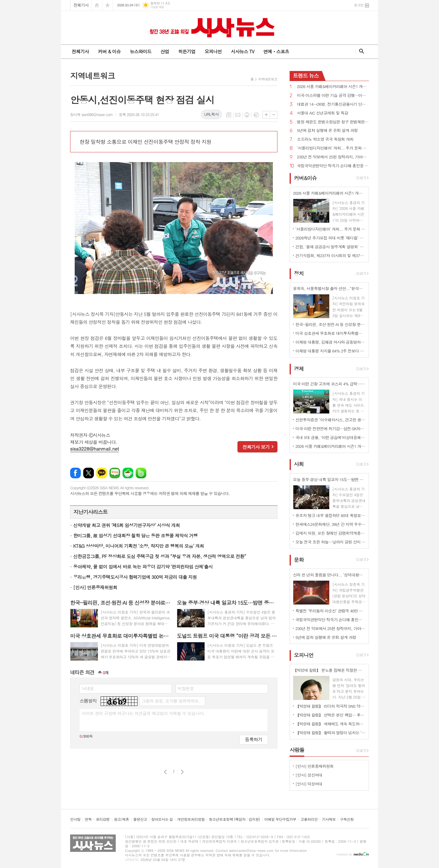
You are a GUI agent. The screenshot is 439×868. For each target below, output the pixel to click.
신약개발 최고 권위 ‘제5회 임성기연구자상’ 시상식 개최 (127, 525)
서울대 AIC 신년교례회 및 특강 (323, 113)
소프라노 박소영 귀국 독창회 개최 (325, 139)
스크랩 (256, 115)
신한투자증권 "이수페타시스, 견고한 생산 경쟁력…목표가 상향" (330, 420)
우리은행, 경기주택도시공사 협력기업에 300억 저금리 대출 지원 (135, 577)
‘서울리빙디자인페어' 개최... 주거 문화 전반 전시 (333, 148)
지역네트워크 (268, 79)
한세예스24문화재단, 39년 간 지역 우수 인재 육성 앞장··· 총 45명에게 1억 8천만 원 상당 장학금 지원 (330, 524)
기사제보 (329, 819)
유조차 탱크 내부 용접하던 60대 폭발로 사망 (330, 515)
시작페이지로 (97, 5)
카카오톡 (102, 473)
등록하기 (254, 739)
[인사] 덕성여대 (309, 784)
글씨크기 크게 (266, 115)
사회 (299, 464)
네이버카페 (128, 473)
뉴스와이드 (141, 51)
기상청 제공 (157, 7)
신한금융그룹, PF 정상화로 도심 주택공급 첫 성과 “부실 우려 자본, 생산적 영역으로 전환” (160, 556)
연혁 (88, 819)
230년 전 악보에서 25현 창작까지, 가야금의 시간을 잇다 (333, 157)
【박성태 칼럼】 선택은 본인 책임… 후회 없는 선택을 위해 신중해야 (330, 715)
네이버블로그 (115, 473)
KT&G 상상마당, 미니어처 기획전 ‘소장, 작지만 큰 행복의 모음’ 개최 (139, 546)
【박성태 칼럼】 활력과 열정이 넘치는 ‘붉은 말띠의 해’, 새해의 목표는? (330, 733)
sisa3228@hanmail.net (95, 449)
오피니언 (213, 51)
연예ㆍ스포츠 (276, 51)
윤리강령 (103, 819)
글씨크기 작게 (274, 115)
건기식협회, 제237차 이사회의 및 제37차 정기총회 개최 (330, 255)
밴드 (141, 473)
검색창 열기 (360, 51)
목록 (229, 115)
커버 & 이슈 (109, 51)
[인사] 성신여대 (309, 775)
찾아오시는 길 (162, 819)
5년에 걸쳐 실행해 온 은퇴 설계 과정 (327, 131)
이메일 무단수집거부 (280, 819)
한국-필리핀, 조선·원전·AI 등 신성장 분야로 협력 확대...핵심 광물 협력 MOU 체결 (330, 324)
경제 (299, 369)
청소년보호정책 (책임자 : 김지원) (234, 819)
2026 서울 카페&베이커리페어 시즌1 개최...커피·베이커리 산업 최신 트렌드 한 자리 (333, 87)
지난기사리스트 (91, 512)
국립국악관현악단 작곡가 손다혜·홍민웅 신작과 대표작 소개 (333, 166)
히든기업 (187, 51)
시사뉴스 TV (242, 51)
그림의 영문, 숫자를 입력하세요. (171, 701)
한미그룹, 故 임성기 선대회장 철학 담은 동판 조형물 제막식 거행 (135, 535)
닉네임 (88, 688)
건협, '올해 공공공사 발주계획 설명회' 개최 (330, 247)
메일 (238, 115)
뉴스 (306, 76)
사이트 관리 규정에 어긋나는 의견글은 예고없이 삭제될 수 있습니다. (143, 713)
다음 (182, 772)
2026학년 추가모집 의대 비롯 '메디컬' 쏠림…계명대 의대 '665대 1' (330, 238)
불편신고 (140, 819)
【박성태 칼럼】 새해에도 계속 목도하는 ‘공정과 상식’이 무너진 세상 (330, 724)
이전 (165, 772)
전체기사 (81, 5)
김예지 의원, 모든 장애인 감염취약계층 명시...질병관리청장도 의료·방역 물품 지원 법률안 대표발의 (330, 533)
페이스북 (75, 473)
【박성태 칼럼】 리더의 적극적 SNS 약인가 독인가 (330, 706)
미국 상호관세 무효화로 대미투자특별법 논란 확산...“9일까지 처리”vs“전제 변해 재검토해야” (330, 333)
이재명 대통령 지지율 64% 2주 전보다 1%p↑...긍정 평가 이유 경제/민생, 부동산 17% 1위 (330, 351)
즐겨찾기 (108, 5)
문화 (299, 560)
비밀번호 (186, 688)
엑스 (89, 473)
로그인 (359, 5)
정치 (299, 273)
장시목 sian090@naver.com (91, 114)
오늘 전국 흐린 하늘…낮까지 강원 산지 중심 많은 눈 (330, 542)
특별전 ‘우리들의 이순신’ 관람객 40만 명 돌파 (330, 611)
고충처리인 (309, 819)
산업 (165, 51)
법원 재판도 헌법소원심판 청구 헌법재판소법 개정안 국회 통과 (333, 122)
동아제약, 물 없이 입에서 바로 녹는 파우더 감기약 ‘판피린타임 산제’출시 (143, 567)
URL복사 (211, 114)
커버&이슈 (305, 178)
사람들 (297, 750)
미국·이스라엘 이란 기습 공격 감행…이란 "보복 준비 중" (333, 96)
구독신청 (347, 819)
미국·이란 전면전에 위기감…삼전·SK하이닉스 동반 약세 (330, 429)
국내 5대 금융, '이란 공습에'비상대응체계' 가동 (330, 437)
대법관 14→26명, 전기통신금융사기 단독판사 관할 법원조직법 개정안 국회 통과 (333, 104)
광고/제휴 (121, 819)
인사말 (75, 819)
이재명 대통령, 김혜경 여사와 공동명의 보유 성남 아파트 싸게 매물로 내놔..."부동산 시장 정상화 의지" (330, 342)
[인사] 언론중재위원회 (95, 587)
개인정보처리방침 (191, 819)
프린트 (247, 115)
